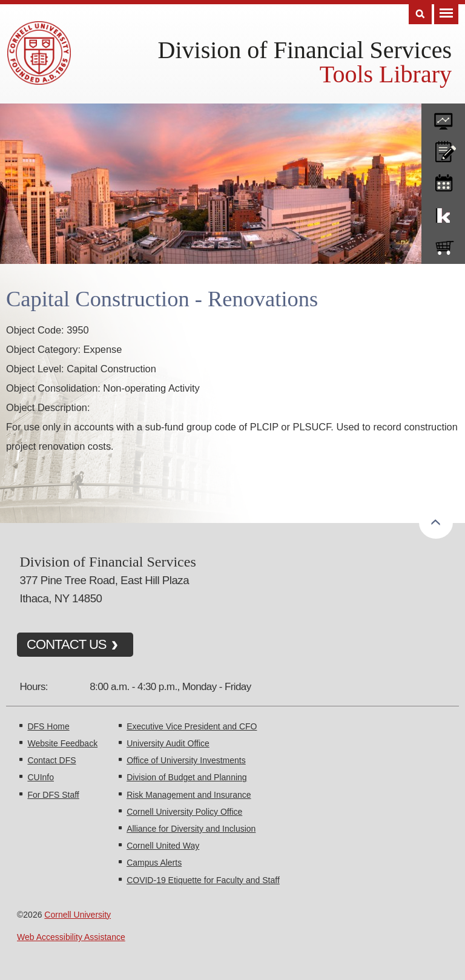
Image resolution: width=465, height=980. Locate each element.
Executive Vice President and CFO (192, 726)
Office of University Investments (186, 760)
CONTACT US (67, 644)
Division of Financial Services (305, 50)
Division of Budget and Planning (186, 777)
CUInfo (41, 777)
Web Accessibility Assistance (71, 937)
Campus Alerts (154, 863)
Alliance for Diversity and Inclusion (191, 829)
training (443, 181)
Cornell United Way (163, 846)
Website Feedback (62, 743)
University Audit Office (168, 743)
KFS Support (443, 213)
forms (443, 117)
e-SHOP (443, 245)
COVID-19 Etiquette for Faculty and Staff (203, 880)
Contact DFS (51, 760)
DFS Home (48, 726)
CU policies (443, 149)
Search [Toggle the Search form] (420, 14)
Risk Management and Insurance (189, 795)
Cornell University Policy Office (184, 812)
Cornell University (77, 915)
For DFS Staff (53, 795)
